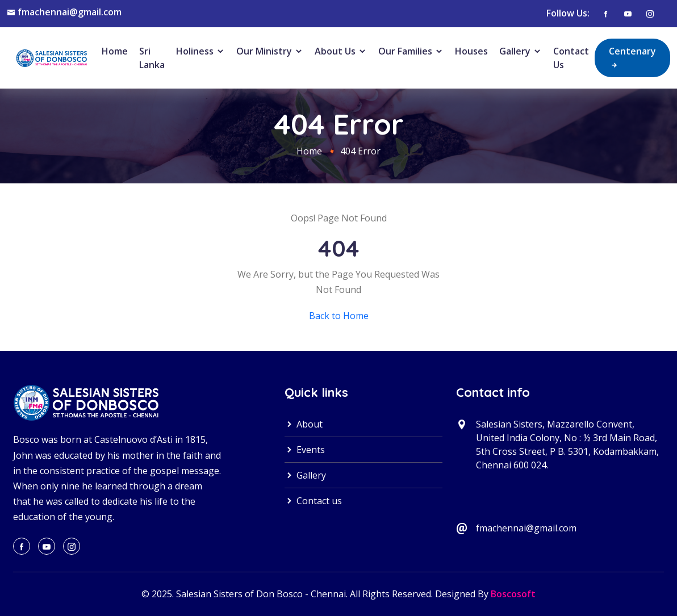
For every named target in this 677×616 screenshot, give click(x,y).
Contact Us (571, 58)
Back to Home (339, 316)
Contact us (313, 501)
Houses (471, 51)
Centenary (632, 57)
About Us (341, 51)
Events (305, 450)
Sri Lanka (152, 58)
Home (115, 51)
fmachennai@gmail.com (70, 12)
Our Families (411, 51)
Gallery (521, 51)
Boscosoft (513, 594)
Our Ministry (270, 51)
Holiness (200, 51)
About (304, 424)
